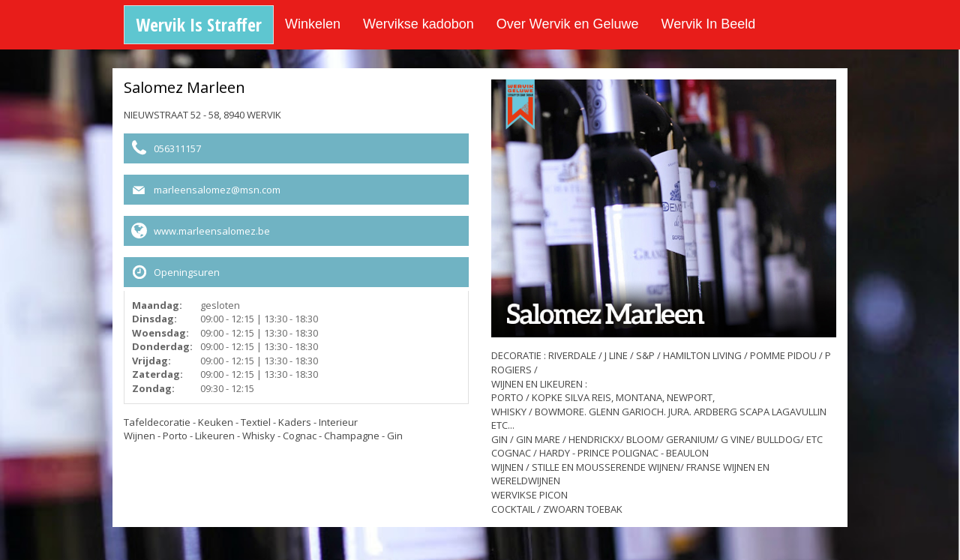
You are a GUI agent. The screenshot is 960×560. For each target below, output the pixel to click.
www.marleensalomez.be (212, 231)
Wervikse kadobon (418, 24)
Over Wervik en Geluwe (568, 24)
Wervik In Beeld (709, 24)
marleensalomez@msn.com (217, 190)
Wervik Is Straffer (199, 24)
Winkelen (313, 24)
